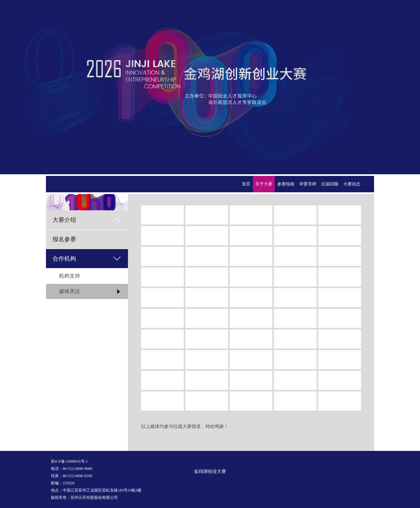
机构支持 (70, 276)
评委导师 (308, 184)
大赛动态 (352, 184)
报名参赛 (64, 239)
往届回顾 (330, 184)
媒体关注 (70, 291)
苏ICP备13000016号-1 (69, 461)
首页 (246, 184)
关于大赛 (264, 184)
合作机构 (64, 259)
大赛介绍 (64, 220)
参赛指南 (286, 184)
